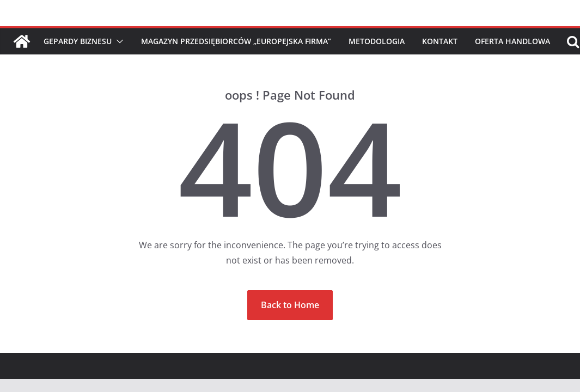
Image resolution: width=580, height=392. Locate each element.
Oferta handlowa (512, 41)
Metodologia (377, 41)
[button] (118, 41)
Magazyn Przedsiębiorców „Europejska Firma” (236, 41)
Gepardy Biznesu (78, 41)
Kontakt (440, 41)
